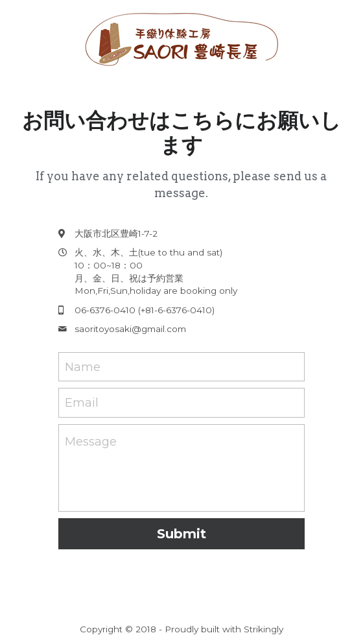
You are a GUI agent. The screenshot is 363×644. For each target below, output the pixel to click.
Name (83, 366)
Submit (181, 534)
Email (82, 403)
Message (91, 442)
